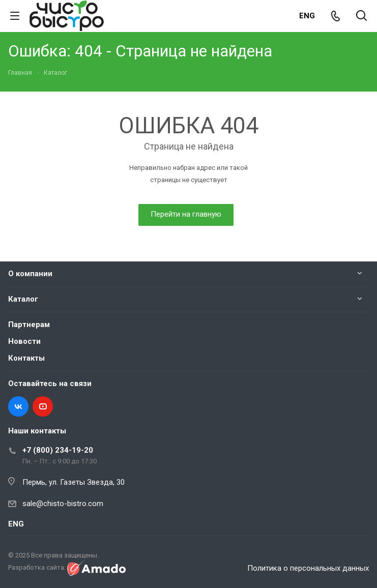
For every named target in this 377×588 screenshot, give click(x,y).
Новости (24, 341)
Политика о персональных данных (308, 568)
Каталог (23, 299)
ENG (307, 16)
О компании (30, 274)
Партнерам (29, 325)
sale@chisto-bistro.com (63, 504)
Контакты (26, 358)
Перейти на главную (186, 214)
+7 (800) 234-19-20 (58, 450)
